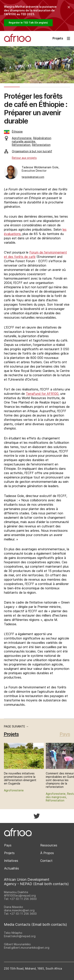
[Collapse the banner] (69, 7)
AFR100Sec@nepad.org (20, 895)
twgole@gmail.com (33, 177)
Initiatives (11, 861)
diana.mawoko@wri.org (19, 910)
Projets (9, 853)
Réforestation (21, 145)
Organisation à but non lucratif (28, 151)
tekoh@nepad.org (23, 936)
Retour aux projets (24, 158)
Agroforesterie (22, 138)
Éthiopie (13, 132)
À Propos (47, 853)
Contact (46, 861)
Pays (65, 734)
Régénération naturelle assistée (32, 140)
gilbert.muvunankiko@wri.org (30, 948)
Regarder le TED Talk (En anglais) (28, 23)
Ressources (49, 845)
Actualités (12, 868)
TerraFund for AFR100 (42, 394)
